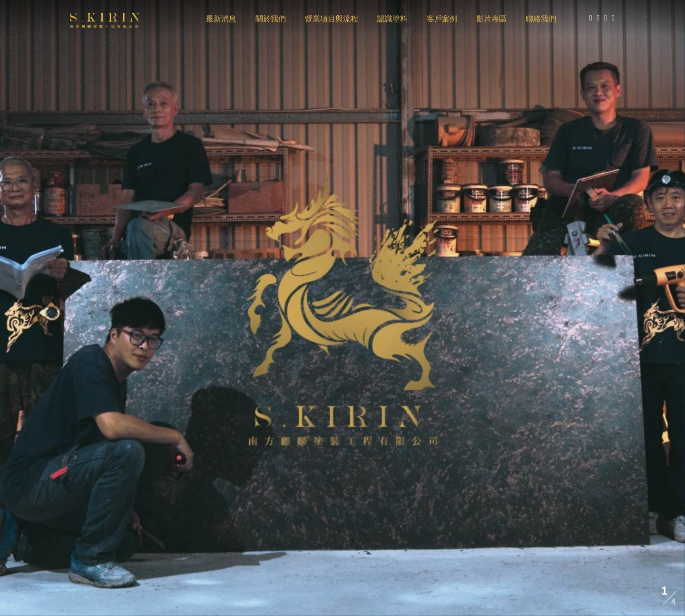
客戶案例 (442, 19)
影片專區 (491, 19)
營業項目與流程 (332, 19)
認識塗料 (392, 19)
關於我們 (271, 19)
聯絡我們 (541, 19)
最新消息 (221, 19)
